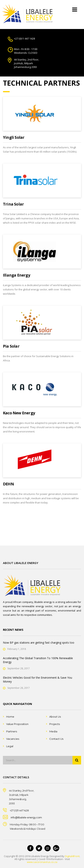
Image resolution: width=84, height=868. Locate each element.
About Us (55, 717)
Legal (10, 746)
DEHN (8, 484)
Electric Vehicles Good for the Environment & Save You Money (38, 680)
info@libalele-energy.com (26, 817)
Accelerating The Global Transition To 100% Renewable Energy (38, 660)
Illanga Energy (16, 275)
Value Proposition (17, 724)
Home (10, 717)
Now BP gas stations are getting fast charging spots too (39, 643)
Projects (55, 724)
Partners (12, 731)
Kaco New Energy (19, 413)
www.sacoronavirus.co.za (42, 862)
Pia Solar (11, 346)
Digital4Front (72, 856)
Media (53, 731)
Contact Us (56, 739)
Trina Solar (13, 204)
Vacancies (13, 739)
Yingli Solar (14, 137)
